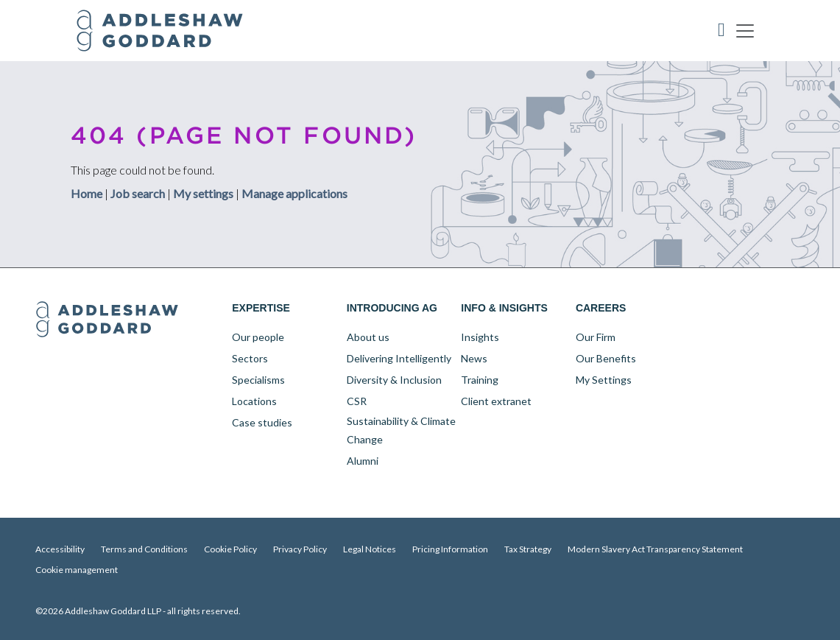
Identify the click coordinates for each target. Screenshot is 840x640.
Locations (254, 401)
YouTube (762, 309)
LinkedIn (700, 309)
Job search (138, 193)
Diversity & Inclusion (394, 380)
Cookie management (77, 570)
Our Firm (596, 337)
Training (480, 380)
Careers (601, 308)
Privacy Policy (300, 549)
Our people (258, 337)
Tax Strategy (528, 549)
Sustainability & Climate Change (401, 430)
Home (87, 193)
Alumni (363, 461)
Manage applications (294, 193)
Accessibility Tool (721, 31)
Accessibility (60, 549)
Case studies (262, 422)
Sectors (250, 358)
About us (368, 337)
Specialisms (258, 380)
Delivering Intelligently (399, 358)
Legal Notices (370, 549)
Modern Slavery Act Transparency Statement (655, 549)
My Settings (604, 380)
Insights (480, 337)
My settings (203, 193)
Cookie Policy (230, 549)
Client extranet (496, 401)
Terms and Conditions (144, 549)
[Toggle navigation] (745, 31)
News (474, 358)
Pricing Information (450, 549)
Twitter (731, 309)
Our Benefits (606, 358)
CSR (357, 401)
